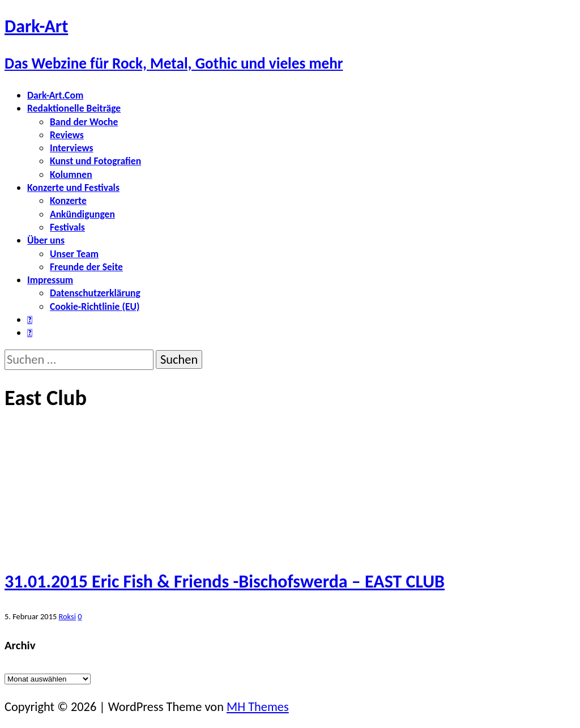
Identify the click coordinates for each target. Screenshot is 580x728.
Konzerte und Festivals (73, 188)
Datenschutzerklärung (95, 293)
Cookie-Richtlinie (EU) (95, 306)
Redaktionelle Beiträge (74, 108)
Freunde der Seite (86, 267)
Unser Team (74, 254)
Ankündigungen (82, 214)
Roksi (67, 616)
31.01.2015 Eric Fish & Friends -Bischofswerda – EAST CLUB (225, 582)
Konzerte (68, 201)
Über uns (46, 240)
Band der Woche (84, 122)
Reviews (67, 135)
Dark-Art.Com (55, 95)
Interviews (72, 148)
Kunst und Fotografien (95, 161)
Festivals (67, 227)
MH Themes (258, 707)
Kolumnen (71, 174)
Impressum (50, 280)
